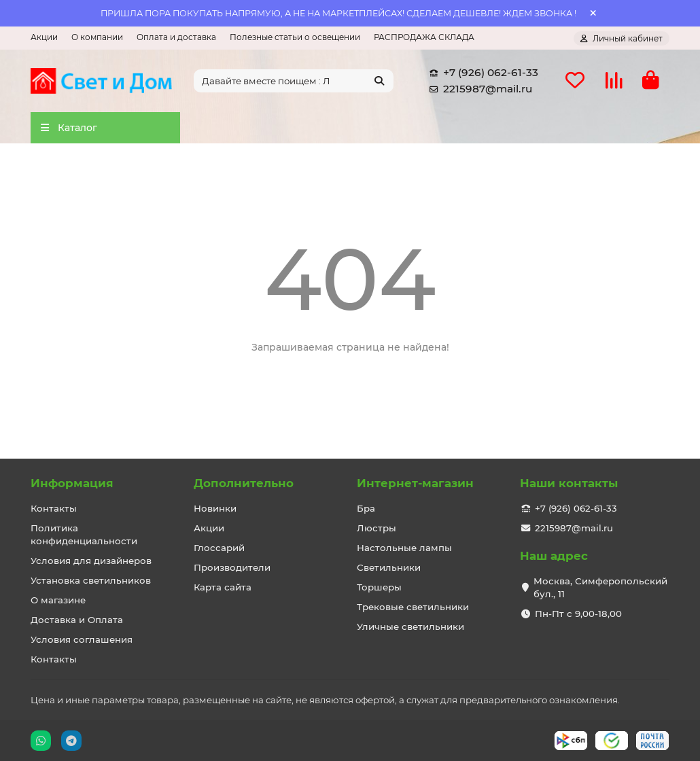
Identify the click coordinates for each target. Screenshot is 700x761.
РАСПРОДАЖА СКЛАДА (424, 37)
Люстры (377, 528)
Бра (366, 508)
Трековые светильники (413, 607)
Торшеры (379, 587)
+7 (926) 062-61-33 (481, 74)
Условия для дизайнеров (91, 561)
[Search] (294, 82)
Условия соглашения (82, 639)
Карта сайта (223, 587)
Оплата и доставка (176, 37)
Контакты (54, 508)
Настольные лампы (404, 548)
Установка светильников (91, 580)
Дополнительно (244, 483)
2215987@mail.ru (478, 90)
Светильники (389, 567)
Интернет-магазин (415, 483)
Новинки (215, 508)
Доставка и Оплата (77, 620)
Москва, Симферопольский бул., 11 (600, 587)
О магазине (58, 600)
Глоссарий (219, 548)
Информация (72, 483)
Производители (232, 567)
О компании (97, 37)
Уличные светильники (410, 626)
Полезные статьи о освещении (295, 37)
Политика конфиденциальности (84, 534)
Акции (44, 37)
